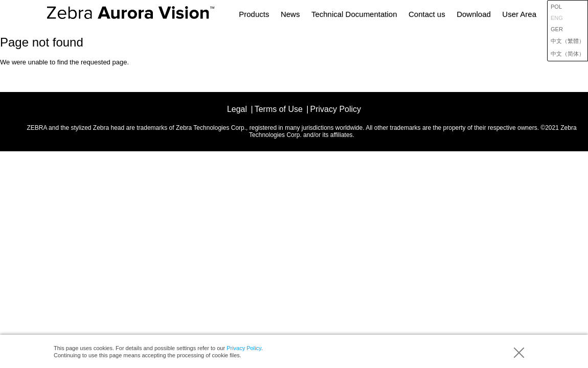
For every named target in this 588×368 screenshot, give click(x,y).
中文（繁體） (568, 41)
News (290, 14)
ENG (557, 18)
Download (474, 14)
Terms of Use (279, 109)
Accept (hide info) (519, 353)
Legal (237, 109)
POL (556, 7)
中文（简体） (568, 54)
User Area (519, 14)
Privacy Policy (244, 348)
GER (557, 29)
